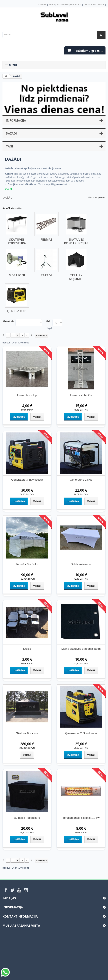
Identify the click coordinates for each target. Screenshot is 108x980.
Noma (52, 4)
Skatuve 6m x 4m (27, 733)
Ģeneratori (17, 311)
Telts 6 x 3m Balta (27, 564)
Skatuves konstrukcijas (76, 241)
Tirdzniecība (90, 4)
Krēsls (27, 649)
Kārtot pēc (8, 321)
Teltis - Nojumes (76, 277)
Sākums (42, 4)
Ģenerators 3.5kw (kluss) (27, 480)
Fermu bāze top (27, 395)
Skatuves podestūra (17, 241)
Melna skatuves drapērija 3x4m (81, 649)
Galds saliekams (81, 564)
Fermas (46, 239)
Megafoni (17, 275)
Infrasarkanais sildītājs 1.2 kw (81, 818)
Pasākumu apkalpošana (69, 4)
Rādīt (48, 321)
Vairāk (9, 189)
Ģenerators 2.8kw (81, 480)
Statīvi (46, 275)
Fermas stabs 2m (81, 395)
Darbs (101, 4)
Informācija (16, 120)
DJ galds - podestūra (27, 818)
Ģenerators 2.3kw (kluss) (81, 733)
